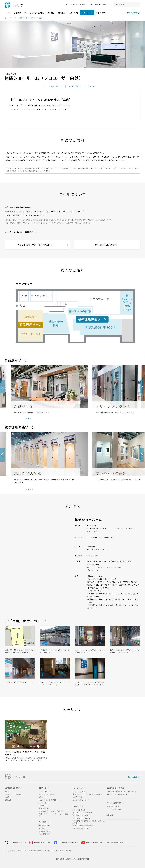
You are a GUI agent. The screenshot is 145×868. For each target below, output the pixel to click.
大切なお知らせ (112, 806)
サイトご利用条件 (10, 850)
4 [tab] (33, 489)
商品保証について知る (80, 815)
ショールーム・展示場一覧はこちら (19, 232)
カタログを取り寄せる (80, 828)
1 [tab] (27, 419)
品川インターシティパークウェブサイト (103, 567)
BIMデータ (42, 805)
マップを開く (92, 531)
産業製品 (62, 13)
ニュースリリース (113, 809)
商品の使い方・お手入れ (81, 813)
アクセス (91, 86)
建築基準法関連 (44, 826)
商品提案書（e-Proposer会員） (50, 811)
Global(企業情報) (71, 4)
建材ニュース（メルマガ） (116, 794)
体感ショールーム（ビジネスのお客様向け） (88, 794)
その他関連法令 (44, 834)
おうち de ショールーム (81, 800)
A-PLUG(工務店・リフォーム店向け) (101, 4)
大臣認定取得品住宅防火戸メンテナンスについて (88, 822)
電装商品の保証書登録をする (83, 826)
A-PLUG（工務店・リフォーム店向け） (120, 792)
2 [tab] (29, 419)
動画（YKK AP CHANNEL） (48, 800)
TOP (8, 13)
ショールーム (87, 13)
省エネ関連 (42, 828)
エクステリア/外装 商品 (34, 13)
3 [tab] (31, 419)
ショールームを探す (80, 792)
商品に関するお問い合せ (106, 245)
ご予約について (54, 86)
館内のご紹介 (74, 86)
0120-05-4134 (92, 555)
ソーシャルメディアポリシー (54, 850)
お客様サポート (102, 13)
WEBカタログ (84, 4)
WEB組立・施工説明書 (47, 794)
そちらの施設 (28, 171)
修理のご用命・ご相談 (80, 818)
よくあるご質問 (78, 810)
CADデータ (42, 803)
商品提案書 (42, 808)
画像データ (42, 797)
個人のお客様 (132, 13)
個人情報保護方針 (36, 850)
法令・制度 (74, 13)
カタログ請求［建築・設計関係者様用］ (36, 245)
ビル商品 (51, 13)
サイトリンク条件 (23, 850)
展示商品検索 (77, 797)
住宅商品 (17, 13)
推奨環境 (69, 850)
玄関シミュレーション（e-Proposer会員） (54, 814)
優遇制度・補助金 (45, 831)
